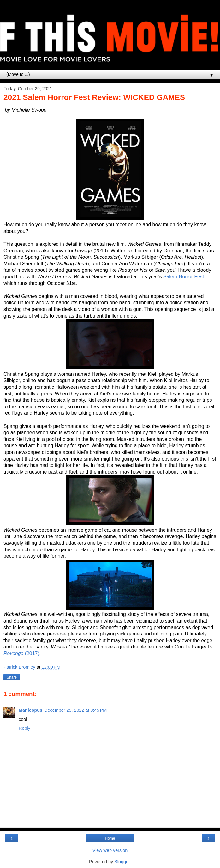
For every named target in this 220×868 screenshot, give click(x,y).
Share (12, 677)
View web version (110, 850)
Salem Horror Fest (184, 277)
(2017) (21, 653)
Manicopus (30, 710)
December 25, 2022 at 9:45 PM (75, 710)
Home (110, 838)
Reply (24, 728)
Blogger (122, 862)
